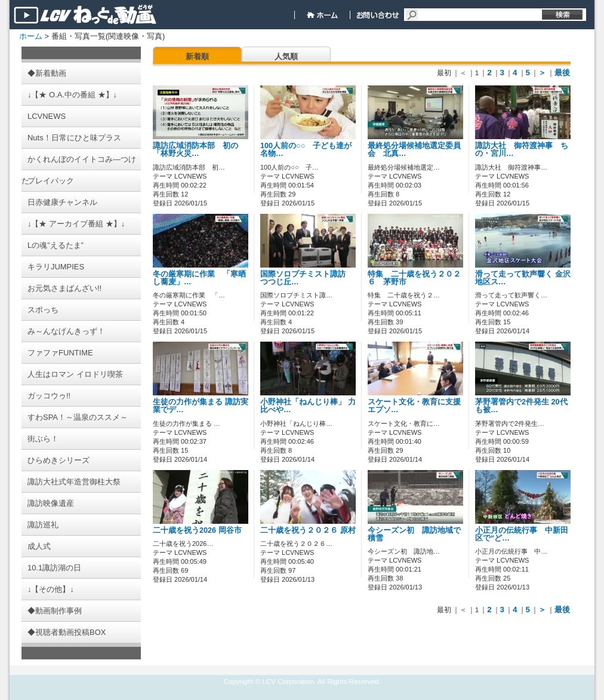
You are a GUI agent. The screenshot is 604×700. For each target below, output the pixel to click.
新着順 (197, 56)
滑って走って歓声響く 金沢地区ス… (523, 278)
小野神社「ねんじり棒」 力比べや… (308, 406)
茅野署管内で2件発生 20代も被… (521, 406)
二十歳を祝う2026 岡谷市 (197, 530)
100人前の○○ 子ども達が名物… (306, 150)
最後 (562, 73)
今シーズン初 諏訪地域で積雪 (414, 534)
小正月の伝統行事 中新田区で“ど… (522, 534)
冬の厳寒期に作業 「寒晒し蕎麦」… (199, 278)
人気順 (286, 56)
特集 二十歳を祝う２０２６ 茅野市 (414, 278)
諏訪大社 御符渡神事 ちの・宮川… (522, 150)
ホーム (31, 36)
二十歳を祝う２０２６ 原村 (316, 530)
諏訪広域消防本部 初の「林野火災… (195, 150)
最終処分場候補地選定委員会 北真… (414, 150)
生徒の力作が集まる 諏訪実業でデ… (201, 406)
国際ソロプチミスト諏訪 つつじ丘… (307, 278)
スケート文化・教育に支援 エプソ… (414, 406)
